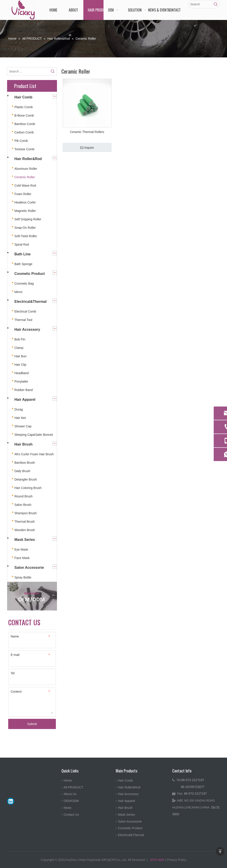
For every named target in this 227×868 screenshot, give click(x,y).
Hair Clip (20, 365)
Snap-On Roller (25, 228)
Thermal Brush (25, 522)
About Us (70, 794)
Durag (19, 409)
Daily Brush (22, 471)
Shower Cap (23, 426)
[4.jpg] (32, 596)
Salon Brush (23, 505)
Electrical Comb (25, 311)
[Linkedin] (11, 801)
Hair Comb (23, 97)
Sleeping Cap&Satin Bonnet (34, 435)
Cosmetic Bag (24, 283)
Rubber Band (24, 390)
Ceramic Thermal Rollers (87, 132)
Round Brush (23, 496)
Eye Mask (21, 549)
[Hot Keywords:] (216, 4)
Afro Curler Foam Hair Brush (34, 454)
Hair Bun (20, 356)
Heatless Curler (25, 202)
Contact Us (71, 815)
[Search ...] (28, 71)
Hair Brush (23, 444)
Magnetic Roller (25, 211)
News (68, 808)
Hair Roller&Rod (28, 159)
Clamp (19, 348)
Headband (22, 373)
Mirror (19, 292)
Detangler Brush (26, 479)
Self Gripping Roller (28, 219)
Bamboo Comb (25, 124)
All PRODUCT (73, 787)
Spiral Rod (22, 244)
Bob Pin (20, 339)
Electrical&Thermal (30, 302)
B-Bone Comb (24, 115)
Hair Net (20, 418)
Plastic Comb (23, 107)
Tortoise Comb (24, 149)
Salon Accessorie (29, 568)
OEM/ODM (71, 801)
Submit (32, 724)
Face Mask (22, 558)
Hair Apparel (25, 400)
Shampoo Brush (25, 513)
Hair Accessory (27, 329)
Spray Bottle (23, 577)
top (220, 851)
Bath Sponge (23, 264)
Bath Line (23, 254)
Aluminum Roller (26, 169)
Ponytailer (21, 381)
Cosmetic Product (30, 274)
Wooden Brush (25, 530)
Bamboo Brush (25, 463)
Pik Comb (21, 141)
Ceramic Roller (25, 177)
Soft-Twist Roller (26, 236)
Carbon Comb (24, 132)
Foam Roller (23, 194)
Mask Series (25, 540)
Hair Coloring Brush (28, 488)
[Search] (200, 4)
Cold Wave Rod (25, 186)
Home (68, 780)
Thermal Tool (23, 320)
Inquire (87, 148)
